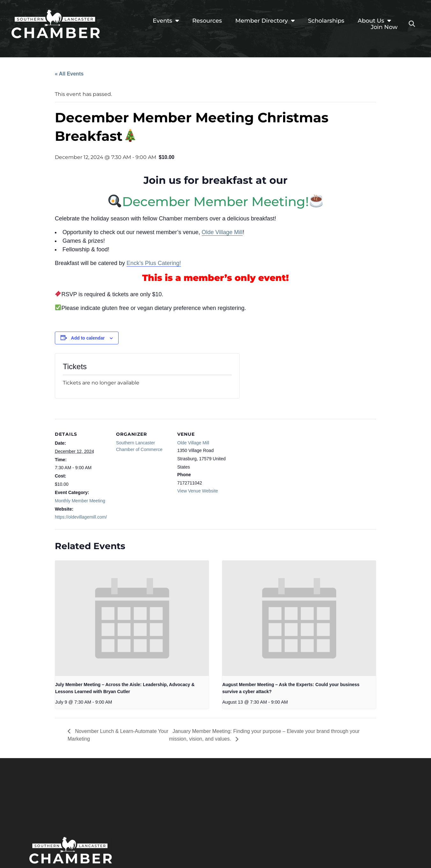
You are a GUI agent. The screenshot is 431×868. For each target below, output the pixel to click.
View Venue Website (198, 491)
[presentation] (132, 618)
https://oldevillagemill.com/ (81, 517)
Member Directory (265, 21)
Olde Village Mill (222, 232)
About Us (374, 21)
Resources (207, 21)
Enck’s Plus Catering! (154, 263)
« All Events (69, 74)
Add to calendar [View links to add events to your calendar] (88, 338)
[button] (412, 24)
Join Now (384, 27)
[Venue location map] (272, 463)
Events (166, 21)
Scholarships (326, 21)
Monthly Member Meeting (80, 501)
